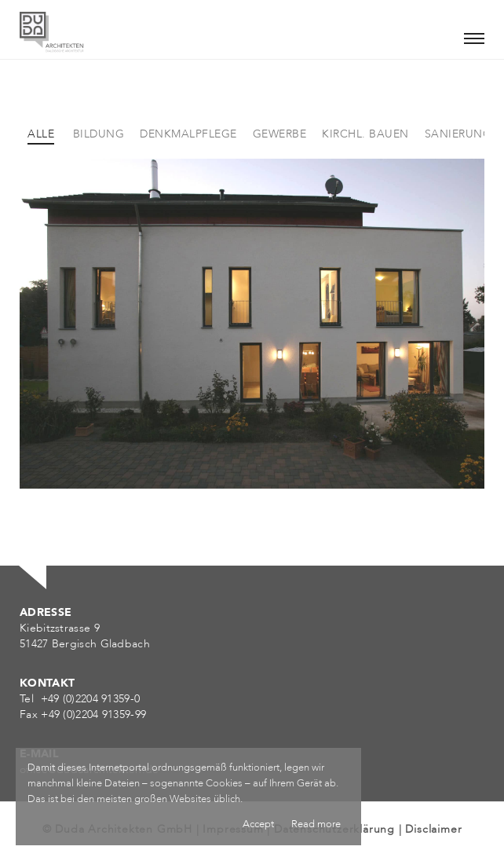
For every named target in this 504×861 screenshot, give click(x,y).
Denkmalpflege (188, 134)
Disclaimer (433, 829)
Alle (41, 134)
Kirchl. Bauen (365, 134)
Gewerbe (280, 134)
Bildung (99, 134)
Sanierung (458, 134)
